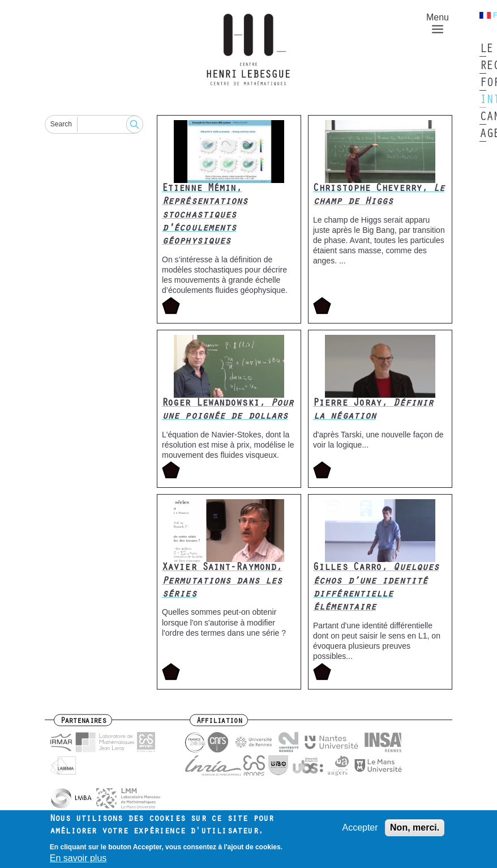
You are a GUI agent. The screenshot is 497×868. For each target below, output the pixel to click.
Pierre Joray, (373, 410)
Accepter (360, 832)
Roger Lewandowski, (228, 410)
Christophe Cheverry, (379, 196)
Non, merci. (415, 832)
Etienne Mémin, (205, 216)
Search (61, 124)
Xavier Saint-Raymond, (222, 582)
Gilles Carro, (376, 588)
